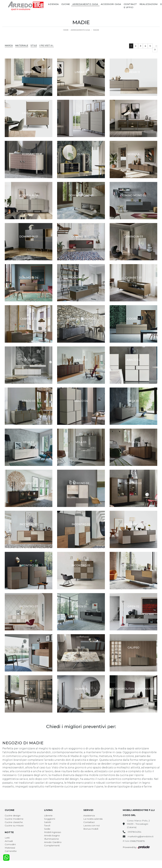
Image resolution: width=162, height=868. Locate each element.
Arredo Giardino (53, 842)
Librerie (48, 815)
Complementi (52, 845)
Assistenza (89, 815)
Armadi (9, 841)
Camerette (11, 851)
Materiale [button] (22, 45)
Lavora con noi (92, 825)
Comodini (10, 844)
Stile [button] (34, 45)
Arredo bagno (52, 835)
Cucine (66, 4)
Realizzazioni (149, 4)
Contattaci (89, 822)
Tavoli (47, 825)
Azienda (53, 4)
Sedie (47, 829)
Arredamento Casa (85, 4)
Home (66, 30)
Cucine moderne (14, 819)
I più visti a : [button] (47, 45)
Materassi (10, 848)
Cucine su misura (14, 825)
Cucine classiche (14, 822)
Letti (7, 838)
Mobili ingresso (53, 832)
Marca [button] (9, 45)
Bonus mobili (91, 829)
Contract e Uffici (130, 6)
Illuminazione (51, 839)
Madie (96, 30)
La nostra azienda (93, 819)
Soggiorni (50, 819)
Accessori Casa (111, 4)
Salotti (48, 822)
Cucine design (13, 815)
